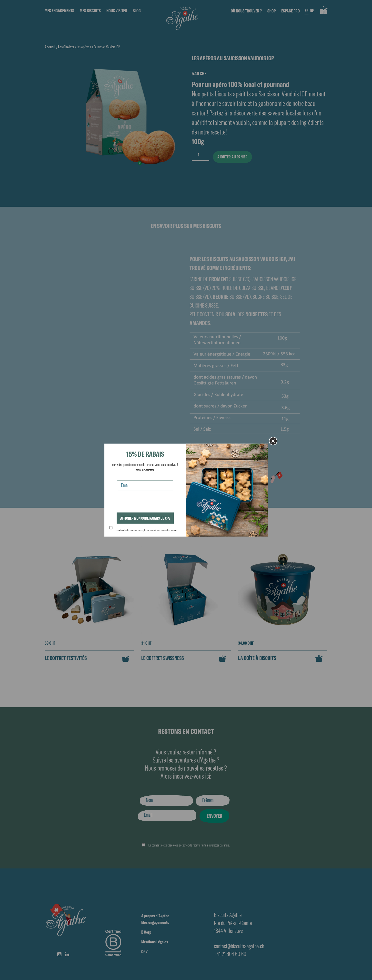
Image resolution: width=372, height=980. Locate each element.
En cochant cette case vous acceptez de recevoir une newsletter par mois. (147, 530)
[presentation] (146, 503)
